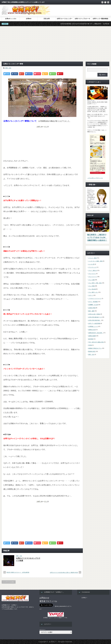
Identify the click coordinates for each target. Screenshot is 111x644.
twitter (105, 2)
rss (102, 2)
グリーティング (92, 267)
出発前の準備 (92, 308)
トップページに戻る (9, 582)
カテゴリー (42, 630)
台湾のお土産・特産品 (94, 314)
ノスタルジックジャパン (95, 298)
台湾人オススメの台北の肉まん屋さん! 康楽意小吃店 (64, 572)
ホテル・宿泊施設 (93, 302)
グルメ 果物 (91, 286)
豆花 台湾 (47, 19)
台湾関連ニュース (93, 326)
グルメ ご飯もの (93, 270)
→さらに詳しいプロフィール (95, 178)
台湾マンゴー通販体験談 (100, 19)
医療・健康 (91, 311)
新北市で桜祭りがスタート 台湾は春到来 (18, 572)
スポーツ (91, 295)
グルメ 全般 (91, 280)
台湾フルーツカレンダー (65, 19)
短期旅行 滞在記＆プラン (95, 348)
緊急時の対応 (92, 351)
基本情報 (91, 339)
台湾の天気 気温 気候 (95, 320)
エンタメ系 (91, 264)
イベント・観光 (92, 258)
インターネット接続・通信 (95, 261)
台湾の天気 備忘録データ (95, 317)
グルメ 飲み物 (92, 289)
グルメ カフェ (92, 274)
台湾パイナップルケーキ (82, 19)
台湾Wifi (29, 19)
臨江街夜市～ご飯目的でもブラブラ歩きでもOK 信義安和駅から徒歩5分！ (97, 237)
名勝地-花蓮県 (92, 336)
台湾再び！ (84, 598)
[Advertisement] (55, 44)
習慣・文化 (8, 68)
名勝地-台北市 (92, 330)
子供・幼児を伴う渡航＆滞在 (96, 342)
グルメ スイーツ (93, 277)
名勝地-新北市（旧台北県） (96, 333)
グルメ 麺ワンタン (93, 292)
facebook (108, 2)
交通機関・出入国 (93, 305)
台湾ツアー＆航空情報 (94, 323)
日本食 (90, 345)
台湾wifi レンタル (11, 19)
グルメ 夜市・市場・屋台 (95, 283)
